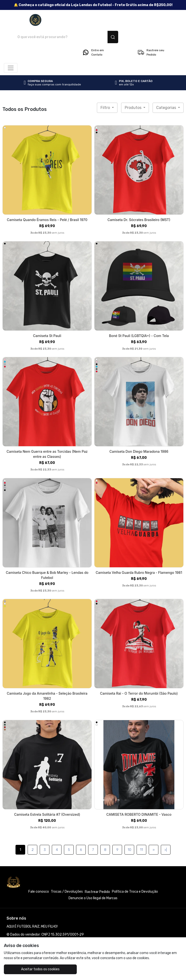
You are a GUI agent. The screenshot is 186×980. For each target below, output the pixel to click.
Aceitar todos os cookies (34, 969)
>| (166, 833)
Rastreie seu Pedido (151, 35)
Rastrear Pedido (97, 875)
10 (129, 833)
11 (141, 833)
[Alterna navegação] (11, 51)
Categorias (167, 91)
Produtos (134, 91)
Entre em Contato (93, 35)
